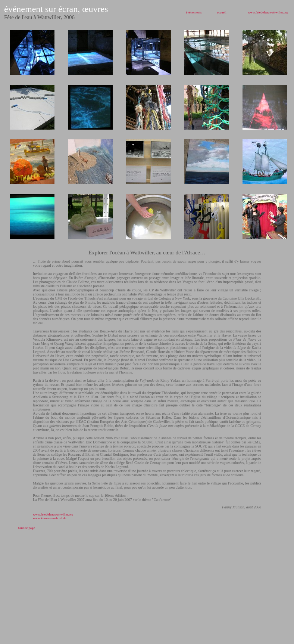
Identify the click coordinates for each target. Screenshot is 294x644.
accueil (221, 12)
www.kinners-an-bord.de (49, 518)
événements (194, 12)
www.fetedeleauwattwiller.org (268, 12)
